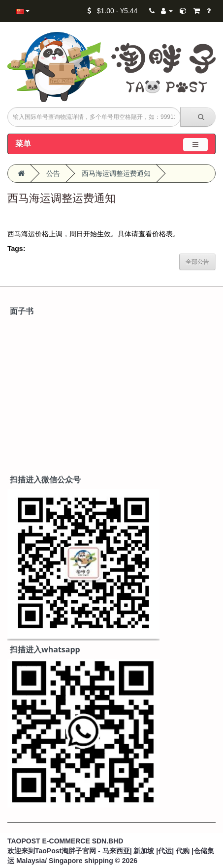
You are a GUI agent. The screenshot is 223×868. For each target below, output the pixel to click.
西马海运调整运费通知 (116, 173)
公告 (53, 173)
